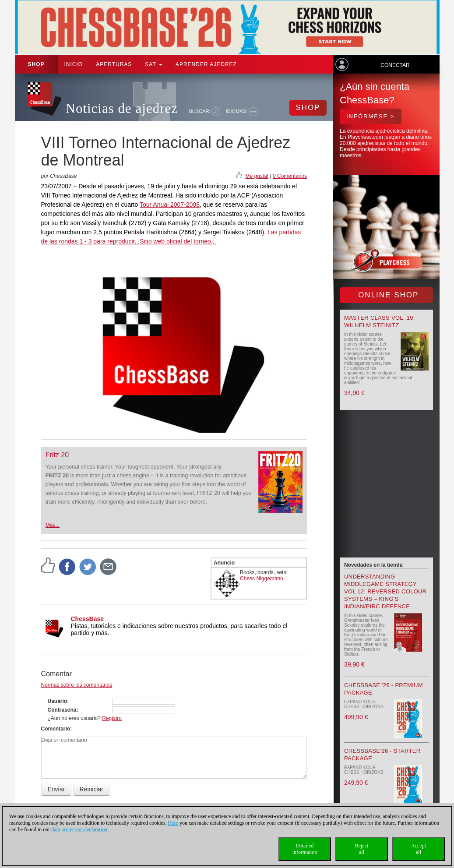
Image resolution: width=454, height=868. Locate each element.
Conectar (395, 65)
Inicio (74, 64)
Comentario (56, 729)
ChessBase (88, 619)
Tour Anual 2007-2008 (170, 205)
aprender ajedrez (206, 64)
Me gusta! (257, 176)
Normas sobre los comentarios (77, 685)
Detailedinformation (305, 849)
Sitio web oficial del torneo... (178, 241)
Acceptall (419, 849)
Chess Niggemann (262, 579)
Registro (112, 718)
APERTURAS (114, 64)
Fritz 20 (57, 455)
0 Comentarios (290, 176)
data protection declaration (79, 829)
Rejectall (362, 849)
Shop (36, 64)
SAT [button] (154, 64)
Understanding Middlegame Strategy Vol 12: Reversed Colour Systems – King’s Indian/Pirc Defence (385, 591)
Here (173, 823)
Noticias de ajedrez (122, 108)
